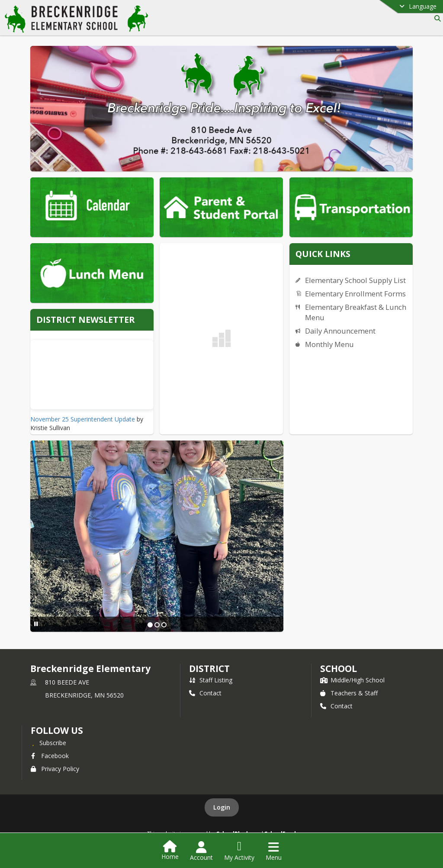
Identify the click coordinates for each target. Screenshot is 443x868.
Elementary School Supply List (355, 280)
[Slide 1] (150, 625)
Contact (205, 693)
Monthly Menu (329, 344)
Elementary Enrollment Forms (355, 294)
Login (222, 807)
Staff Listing (211, 680)
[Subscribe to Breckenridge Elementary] (48, 743)
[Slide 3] (164, 625)
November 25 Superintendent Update (83, 419)
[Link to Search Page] (436, 18)
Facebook (50, 756)
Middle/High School (352, 680)
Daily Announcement (340, 331)
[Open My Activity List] (239, 851)
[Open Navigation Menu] (274, 851)
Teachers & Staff (349, 693)
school (339, 669)
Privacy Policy (55, 769)
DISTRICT (209, 669)
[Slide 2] (157, 625)
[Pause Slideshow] (36, 624)
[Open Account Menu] (201, 851)
